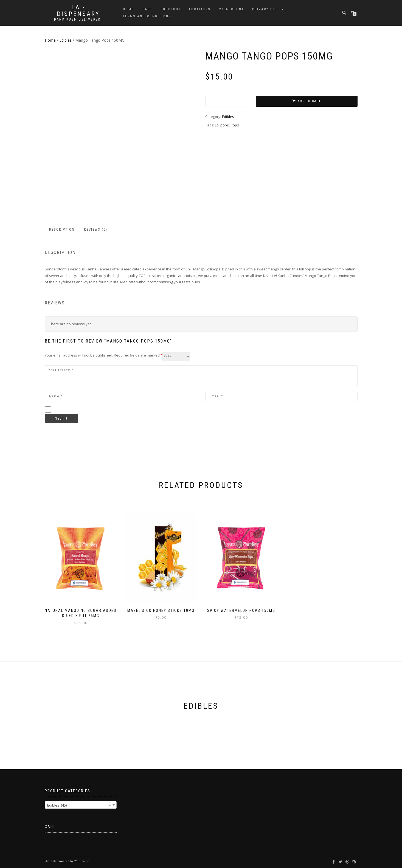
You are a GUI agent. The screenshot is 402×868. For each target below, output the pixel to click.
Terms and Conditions (147, 16)
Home (129, 9)
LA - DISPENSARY (78, 11)
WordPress (81, 861)
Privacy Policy (268, 9)
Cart (147, 9)
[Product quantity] (229, 101)
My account (231, 9)
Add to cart (309, 101)
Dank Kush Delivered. (78, 19)
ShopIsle (51, 861)
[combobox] (81, 805)
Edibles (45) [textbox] (79, 805)
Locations (200, 9)
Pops (235, 125)
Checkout (171, 9)
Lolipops (222, 125)
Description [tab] (62, 229)
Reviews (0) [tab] (96, 229)
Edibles (65, 40)
